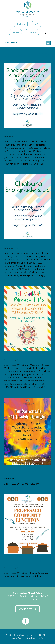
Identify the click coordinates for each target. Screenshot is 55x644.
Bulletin (21, 24)
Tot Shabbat (14, 356)
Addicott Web (40, 638)
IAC (36, 24)
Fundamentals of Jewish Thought (23, 473)
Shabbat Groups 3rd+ (22, 245)
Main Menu (11, 42)
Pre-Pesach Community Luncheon (23, 562)
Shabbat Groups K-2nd (22, 133)
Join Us (15, 32)
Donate (32, 32)
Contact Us (27, 609)
